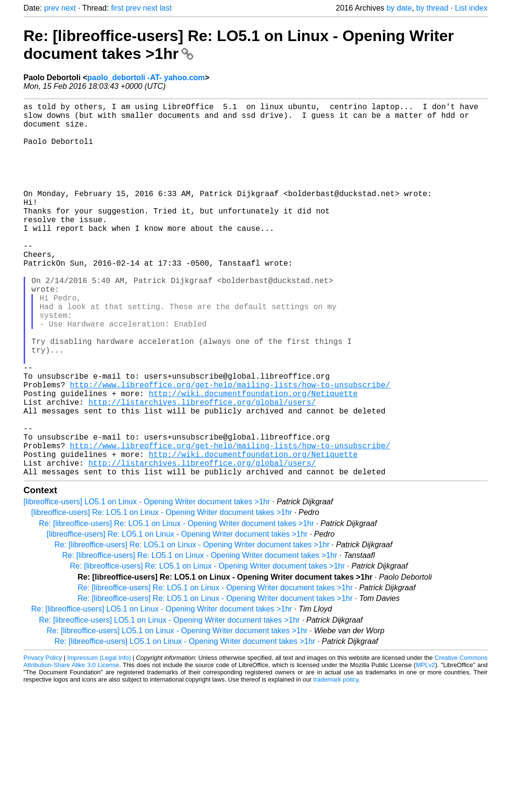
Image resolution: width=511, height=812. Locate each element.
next (69, 8)
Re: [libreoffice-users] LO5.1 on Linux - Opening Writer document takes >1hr (162, 692)
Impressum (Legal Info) (99, 741)
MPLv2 (425, 748)
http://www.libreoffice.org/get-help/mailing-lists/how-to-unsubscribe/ (230, 448)
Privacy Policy (43, 741)
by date (399, 8)
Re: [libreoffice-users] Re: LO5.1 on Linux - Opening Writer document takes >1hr (177, 606)
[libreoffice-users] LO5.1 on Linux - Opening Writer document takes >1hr (147, 585)
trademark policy (336, 762)
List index (471, 8)
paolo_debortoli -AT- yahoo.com (146, 78)
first (117, 8)
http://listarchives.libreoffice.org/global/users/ (202, 470)
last (166, 8)
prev (51, 8)
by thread (432, 8)
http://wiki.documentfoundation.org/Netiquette (253, 459)
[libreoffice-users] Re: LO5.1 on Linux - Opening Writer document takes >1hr (162, 595)
